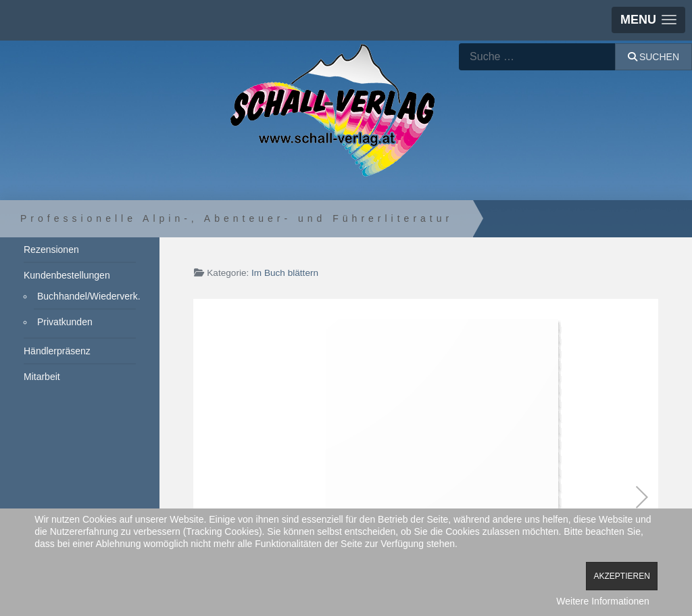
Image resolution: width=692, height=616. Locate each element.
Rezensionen (51, 250)
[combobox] (537, 57)
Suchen (653, 57)
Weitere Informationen (602, 601)
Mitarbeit (42, 377)
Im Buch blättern (285, 273)
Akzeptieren (621, 576)
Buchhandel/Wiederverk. (86, 296)
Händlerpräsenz (57, 351)
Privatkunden (65, 322)
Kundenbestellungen (67, 275)
